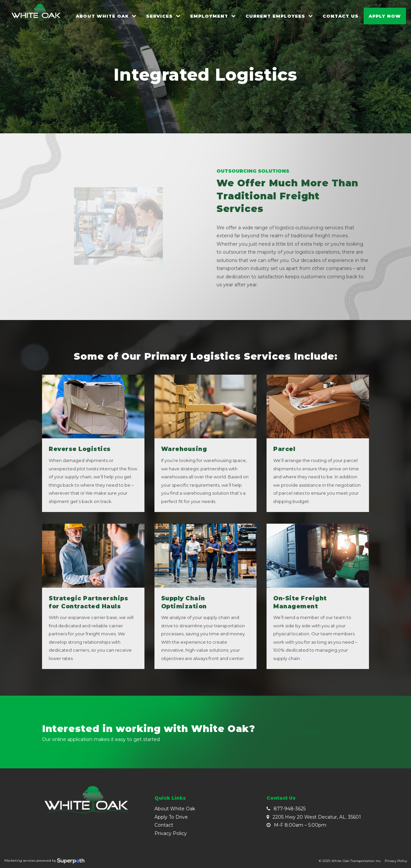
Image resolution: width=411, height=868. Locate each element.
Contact (164, 825)
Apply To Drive (171, 817)
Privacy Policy (171, 833)
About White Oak (175, 809)
